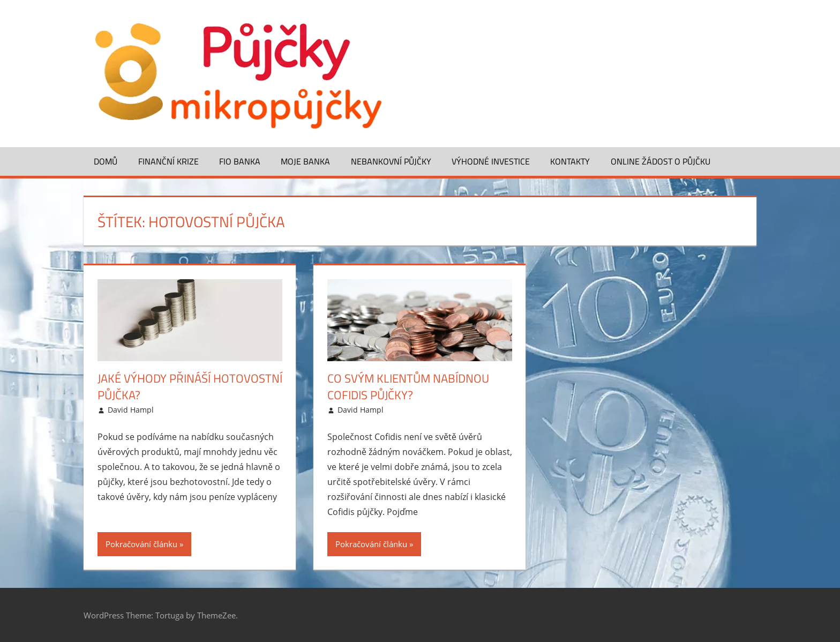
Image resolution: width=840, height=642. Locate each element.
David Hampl (131, 410)
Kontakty (570, 161)
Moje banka (305, 161)
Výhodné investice (491, 161)
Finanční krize (168, 161)
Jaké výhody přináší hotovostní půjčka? (190, 387)
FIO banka (240, 161)
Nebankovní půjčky (391, 161)
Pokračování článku (141, 544)
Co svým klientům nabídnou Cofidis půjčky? (408, 387)
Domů (106, 161)
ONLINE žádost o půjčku (661, 161)
